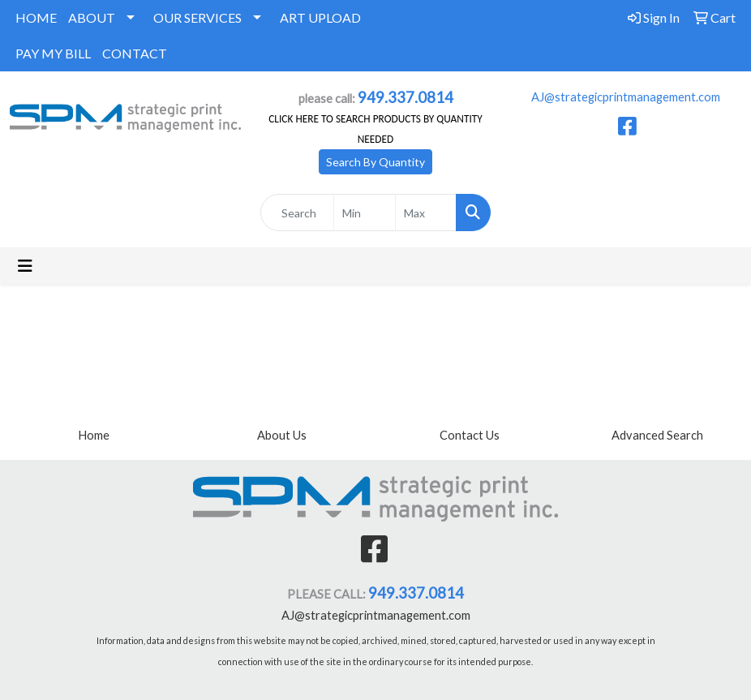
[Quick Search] (298, 213)
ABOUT (92, 17)
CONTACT (135, 53)
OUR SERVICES (197, 17)
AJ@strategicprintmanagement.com (626, 97)
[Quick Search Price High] (426, 213)
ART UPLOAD (320, 17)
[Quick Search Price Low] (365, 213)
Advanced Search (657, 435)
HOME (36, 17)
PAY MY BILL (53, 53)
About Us (282, 435)
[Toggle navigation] (25, 266)
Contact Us (470, 435)
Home (94, 435)
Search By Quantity (375, 162)
